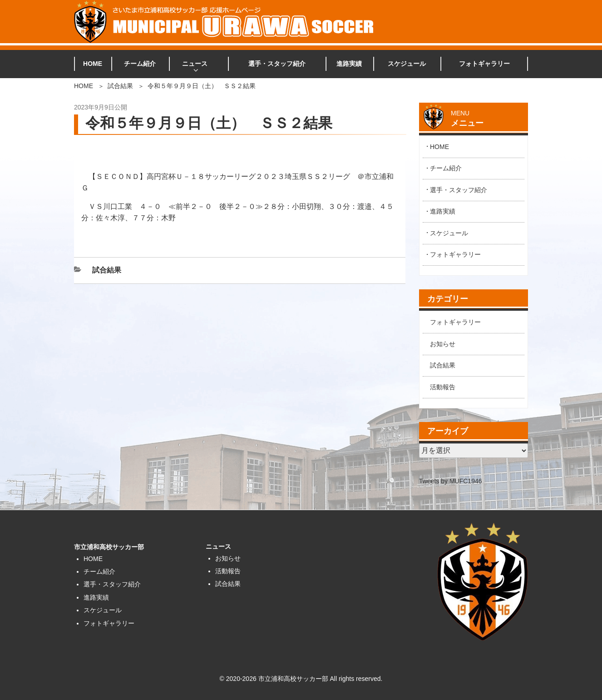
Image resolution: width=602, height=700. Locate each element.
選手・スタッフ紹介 (277, 64)
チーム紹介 (140, 64)
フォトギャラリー (484, 64)
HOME (93, 64)
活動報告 (443, 387)
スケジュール (407, 64)
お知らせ (443, 344)
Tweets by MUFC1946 (451, 481)
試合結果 (120, 86)
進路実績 (349, 64)
